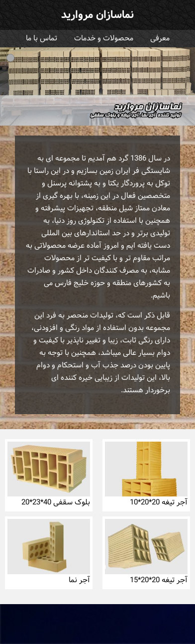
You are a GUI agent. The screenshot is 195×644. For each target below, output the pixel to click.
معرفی (160, 39)
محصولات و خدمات (104, 39)
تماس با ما (42, 39)
